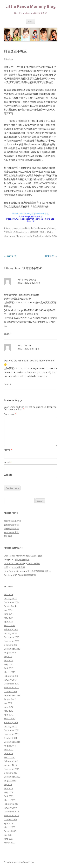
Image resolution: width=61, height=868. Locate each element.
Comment (10, 414)
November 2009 (12, 769)
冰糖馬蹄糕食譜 (11, 529)
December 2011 (12, 730)
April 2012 (9, 715)
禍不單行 (10, 256)
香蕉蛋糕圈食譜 (11, 525)
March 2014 (10, 625)
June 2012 (9, 707)
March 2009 (10, 800)
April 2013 (9, 668)
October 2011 (10, 738)
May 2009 (9, 792)
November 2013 (12, 641)
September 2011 (12, 742)
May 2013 (9, 664)
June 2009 (9, 788)
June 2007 (9, 839)
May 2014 (9, 618)
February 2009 (11, 804)
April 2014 (9, 622)
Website (8, 475)
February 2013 (11, 676)
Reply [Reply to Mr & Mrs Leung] (7, 333)
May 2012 (9, 711)
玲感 (15, 232)
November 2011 (12, 734)
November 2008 (12, 815)
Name (8, 450)
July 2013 (8, 656)
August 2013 (10, 653)
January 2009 (10, 808)
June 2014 (9, 614)
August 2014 (10, 606)
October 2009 (10, 773)
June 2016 (9, 594)
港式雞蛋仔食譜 (35, 556)
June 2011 (9, 750)
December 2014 (12, 602)
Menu (30, 21)
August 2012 (10, 699)
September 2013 (12, 649)
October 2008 (10, 819)
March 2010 (10, 757)
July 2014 (8, 610)
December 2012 (12, 684)
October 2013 (10, 645)
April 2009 (9, 796)
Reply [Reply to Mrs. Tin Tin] (7, 384)
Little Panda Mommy (14, 556)
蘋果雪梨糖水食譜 (12, 521)
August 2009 (10, 781)
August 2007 (10, 831)
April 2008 (9, 823)
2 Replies (8, 59)
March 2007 (10, 843)
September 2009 (12, 777)
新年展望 (8, 536)
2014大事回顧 (34, 563)
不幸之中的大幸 (11, 532)
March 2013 (10, 672)
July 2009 (8, 784)
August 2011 (10, 746)
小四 (6, 567)
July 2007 (8, 835)
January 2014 (10, 633)
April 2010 (9, 753)
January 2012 (10, 726)
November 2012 (12, 688)
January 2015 (10, 598)
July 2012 (8, 703)
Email (8, 462)
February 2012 (11, 722)
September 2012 (12, 695)
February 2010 (11, 761)
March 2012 (10, 719)
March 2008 (10, 827)
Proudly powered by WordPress (19, 862)
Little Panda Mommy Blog (30, 6)
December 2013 (12, 637)
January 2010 (10, 765)
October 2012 (10, 691)
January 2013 (10, 680)
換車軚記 (51, 256)
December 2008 (12, 812)
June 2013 (9, 660)
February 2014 (11, 629)
